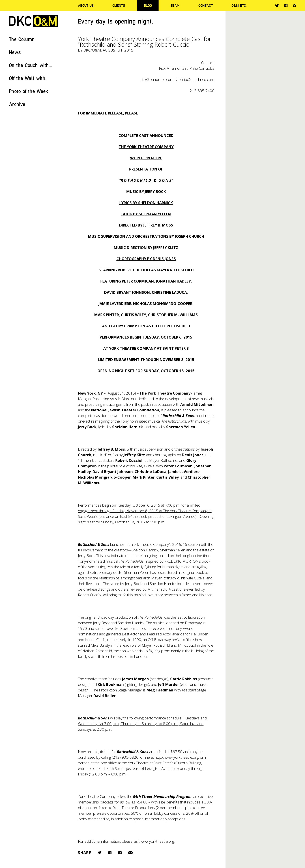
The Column (22, 39)
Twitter (277, 6)
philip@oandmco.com (196, 79)
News (15, 52)
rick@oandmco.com (157, 79)
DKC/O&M (33, 21)
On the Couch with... (31, 65)
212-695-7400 (202, 91)
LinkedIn (120, 853)
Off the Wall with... (29, 78)
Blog (148, 5)
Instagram (294, 6)
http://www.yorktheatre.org (176, 757)
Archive (17, 104)
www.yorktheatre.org (157, 841)
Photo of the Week (29, 91)
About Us (86, 5)
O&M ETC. (239, 5)
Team (175, 5)
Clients (119, 5)
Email (131, 853)
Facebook (286, 5)
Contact (206, 5)
